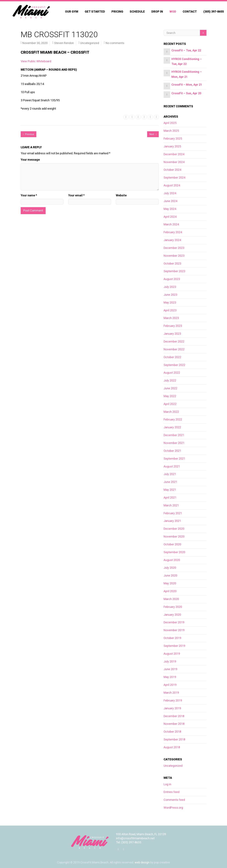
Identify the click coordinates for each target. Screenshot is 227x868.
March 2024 (171, 224)
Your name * (29, 195)
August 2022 (172, 373)
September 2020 (174, 552)
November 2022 (174, 349)
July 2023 (170, 287)
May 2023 (170, 302)
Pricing (117, 11)
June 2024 (170, 201)
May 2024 (170, 209)
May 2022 (170, 396)
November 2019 (174, 630)
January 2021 (172, 521)
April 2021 (170, 498)
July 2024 (170, 193)
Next (153, 134)
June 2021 (170, 482)
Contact (190, 11)
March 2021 (171, 505)
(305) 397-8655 (214, 11)
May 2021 (170, 490)
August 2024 (172, 185)
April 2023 (170, 310)
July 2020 (170, 568)
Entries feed (172, 792)
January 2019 (172, 708)
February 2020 (173, 607)
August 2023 (172, 279)
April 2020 (170, 591)
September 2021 (174, 459)
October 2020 (172, 544)
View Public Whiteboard (36, 61)
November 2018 (174, 724)
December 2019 (174, 622)
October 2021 (172, 451)
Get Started (95, 11)
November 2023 (174, 256)
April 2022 (170, 404)
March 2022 (171, 412)
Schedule (137, 11)
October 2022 (172, 357)
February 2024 (173, 232)
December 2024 (174, 154)
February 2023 (173, 326)
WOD (173, 11)
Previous (29, 134)
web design (142, 862)
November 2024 (174, 162)
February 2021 (173, 513)
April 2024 (170, 217)
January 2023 (172, 334)
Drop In (157, 11)
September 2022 (174, 365)
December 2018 (174, 716)
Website (121, 195)
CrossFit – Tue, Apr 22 (186, 50)
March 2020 (171, 599)
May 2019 (170, 677)
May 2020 (170, 583)
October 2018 (172, 732)
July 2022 (170, 380)
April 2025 (170, 123)
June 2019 (170, 669)
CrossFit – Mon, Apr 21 (187, 85)
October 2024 (172, 170)
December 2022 (174, 341)
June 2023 (170, 295)
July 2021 (170, 474)
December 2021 (174, 435)
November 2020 (174, 537)
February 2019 (173, 700)
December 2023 (174, 248)
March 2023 (171, 318)
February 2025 (173, 139)
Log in (167, 784)
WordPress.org (173, 808)
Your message (30, 160)
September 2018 (174, 739)
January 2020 (172, 615)
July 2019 (170, 661)
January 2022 (172, 427)
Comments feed (174, 800)
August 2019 (172, 654)
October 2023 (172, 263)
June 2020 (170, 575)
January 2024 (172, 240)
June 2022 (170, 388)
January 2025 (172, 146)
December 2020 (174, 529)
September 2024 (174, 178)
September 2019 (174, 646)
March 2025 (171, 131)
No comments (115, 43)
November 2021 (174, 443)
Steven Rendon (64, 43)
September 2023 (174, 271)
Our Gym (72, 11)
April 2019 (170, 685)
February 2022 (173, 419)
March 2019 (171, 693)
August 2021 (172, 466)
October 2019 (172, 638)
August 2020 (172, 560)
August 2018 (172, 747)
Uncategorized (90, 43)
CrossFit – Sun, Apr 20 (186, 93)
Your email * (76, 195)
